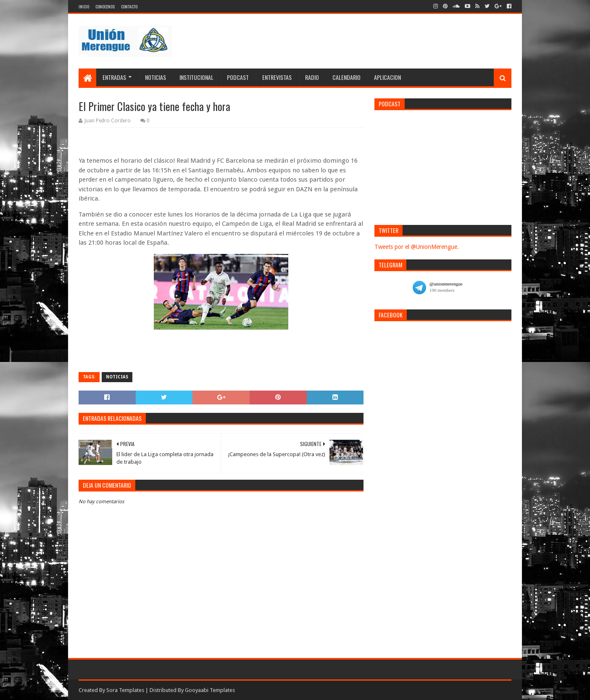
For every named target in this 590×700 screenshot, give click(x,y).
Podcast (238, 77)
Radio (312, 77)
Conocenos (105, 7)
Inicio (84, 7)
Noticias (155, 77)
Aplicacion (387, 77)
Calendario (346, 77)
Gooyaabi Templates (210, 690)
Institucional (196, 77)
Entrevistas (277, 77)
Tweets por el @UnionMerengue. (417, 247)
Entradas (114, 77)
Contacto (129, 7)
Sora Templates (125, 690)
